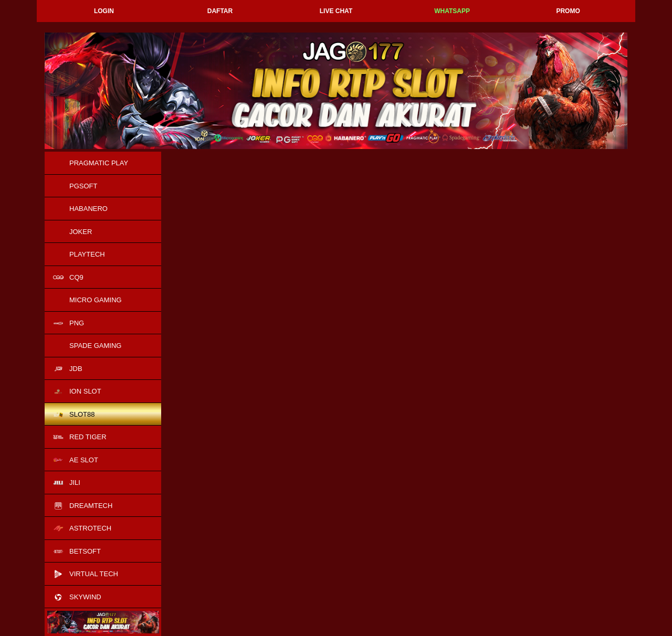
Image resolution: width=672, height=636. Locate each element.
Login (104, 11)
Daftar (220, 11)
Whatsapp (452, 11)
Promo (568, 11)
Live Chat (336, 11)
